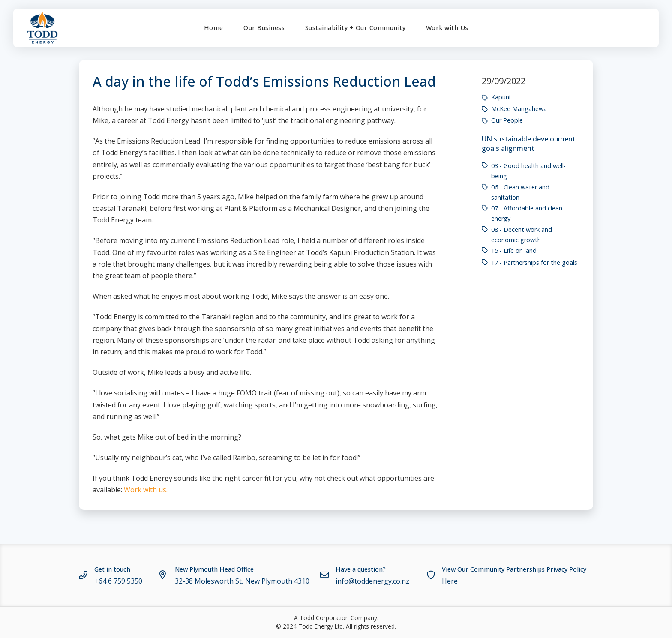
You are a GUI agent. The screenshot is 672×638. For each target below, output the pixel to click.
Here (450, 581)
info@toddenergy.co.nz (372, 581)
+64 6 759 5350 (118, 581)
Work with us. (146, 490)
